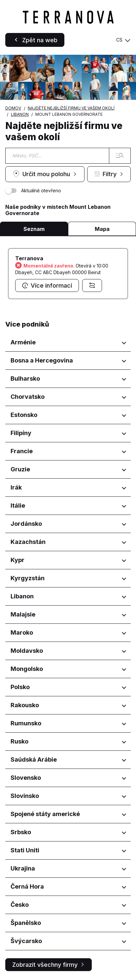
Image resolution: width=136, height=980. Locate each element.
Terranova (29, 258)
